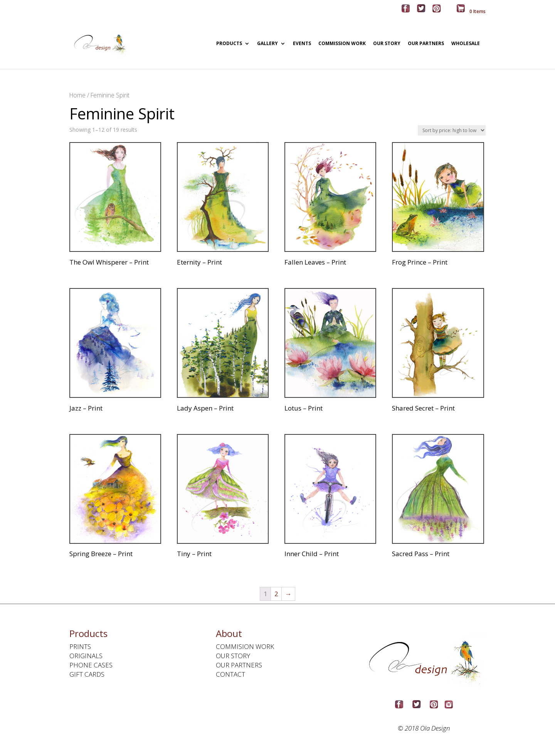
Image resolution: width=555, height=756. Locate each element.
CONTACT (230, 674)
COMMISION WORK (245, 646)
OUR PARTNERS (426, 44)
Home (77, 95)
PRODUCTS (229, 44)
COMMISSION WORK (342, 44)
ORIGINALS (86, 656)
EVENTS (302, 44)
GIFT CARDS (87, 674)
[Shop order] (452, 130)
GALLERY (267, 44)
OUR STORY (387, 44)
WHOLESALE (466, 44)
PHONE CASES (91, 665)
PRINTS (80, 646)
